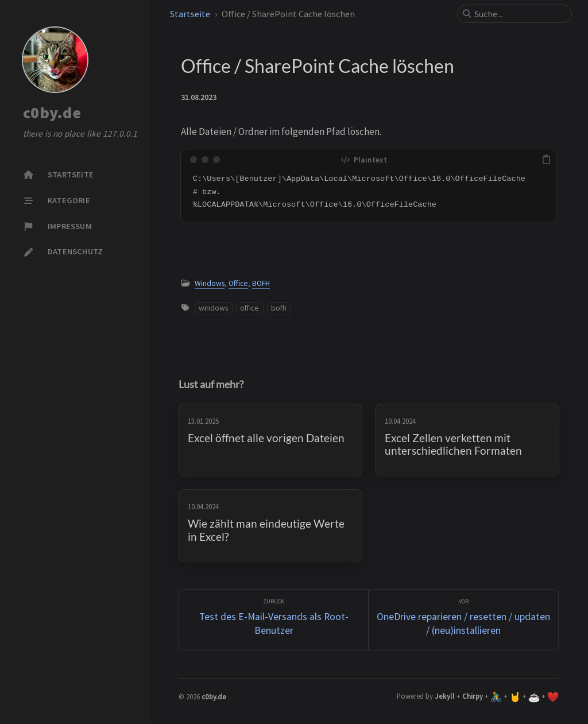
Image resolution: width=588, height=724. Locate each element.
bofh (279, 308)
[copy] (546, 160)
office (249, 308)
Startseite (190, 14)
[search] (519, 14)
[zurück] (274, 620)
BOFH (261, 283)
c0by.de (52, 113)
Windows (210, 283)
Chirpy (473, 696)
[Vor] (464, 620)
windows (213, 308)
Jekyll (445, 696)
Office (238, 283)
